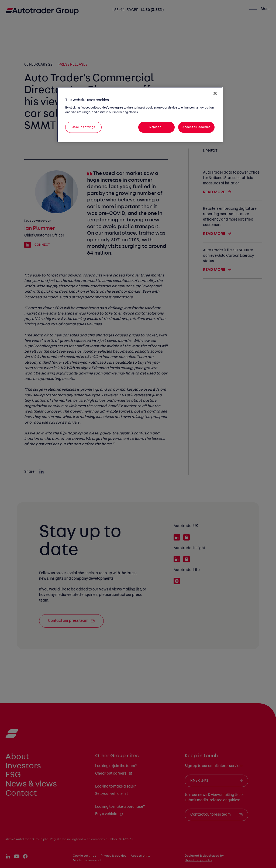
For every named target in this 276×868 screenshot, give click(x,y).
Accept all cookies (196, 127)
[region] (140, 115)
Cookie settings (84, 127)
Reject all (156, 127)
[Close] (215, 93)
